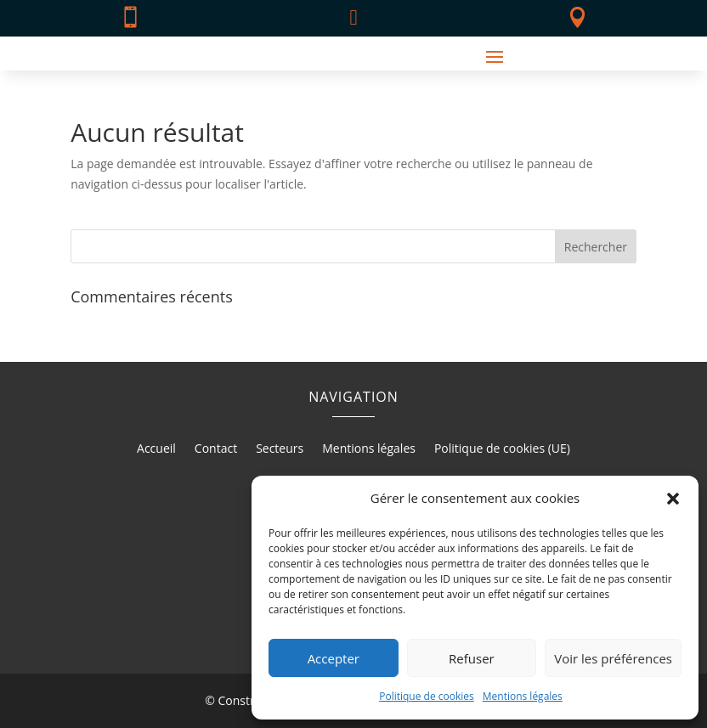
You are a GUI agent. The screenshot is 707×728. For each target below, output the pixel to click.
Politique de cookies (427, 696)
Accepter (334, 658)
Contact (216, 449)
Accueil (156, 449)
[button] (673, 499)
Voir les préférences (613, 658)
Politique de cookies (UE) (502, 449)
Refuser (472, 658)
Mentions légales (523, 696)
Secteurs (280, 449)
